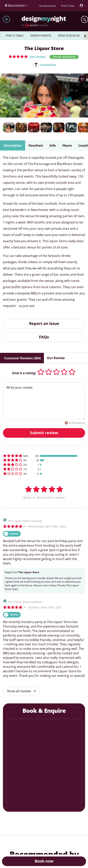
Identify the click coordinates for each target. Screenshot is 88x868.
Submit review (44, 433)
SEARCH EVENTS (41, 35)
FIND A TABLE (15, 35)
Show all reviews (21, 691)
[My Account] (82, 6)
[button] (27, 56)
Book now (44, 861)
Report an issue (44, 323)
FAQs (44, 337)
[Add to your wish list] (82, 79)
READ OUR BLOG (69, 35)
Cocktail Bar (48, 65)
